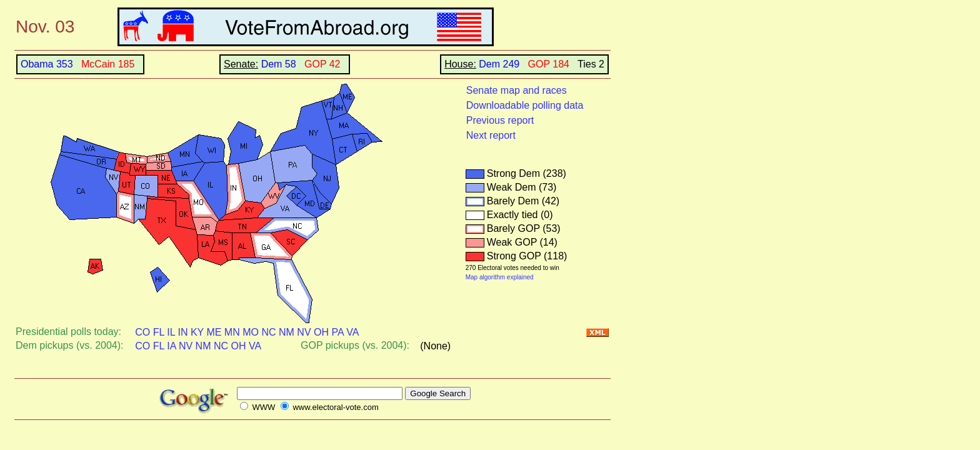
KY (197, 332)
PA (337, 332)
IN (182, 332)
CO (142, 332)
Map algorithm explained (500, 277)
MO (251, 332)
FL (159, 332)
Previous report (500, 120)
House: (460, 64)
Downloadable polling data (525, 105)
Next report (491, 135)
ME (214, 332)
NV (304, 332)
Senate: (241, 64)
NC (268, 332)
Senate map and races (517, 90)
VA (352, 332)
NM (287, 332)
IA (171, 346)
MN (232, 332)
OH (321, 332)
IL (171, 332)
